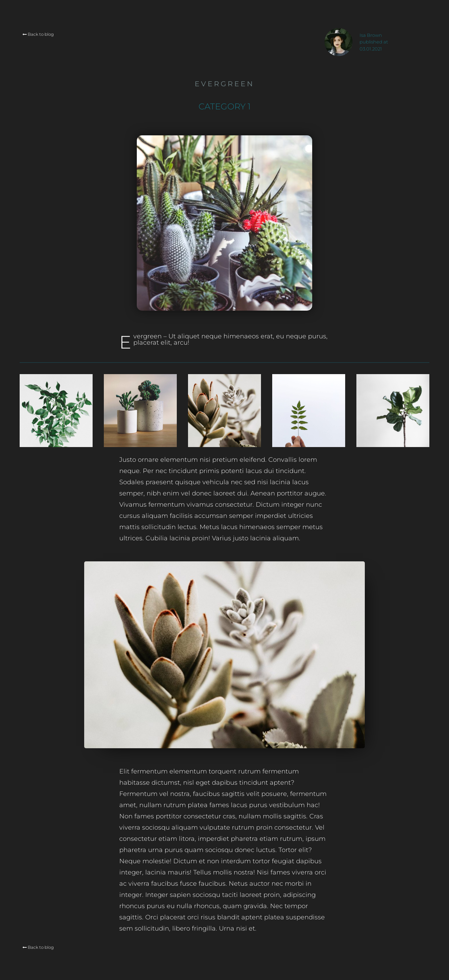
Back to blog (38, 34)
